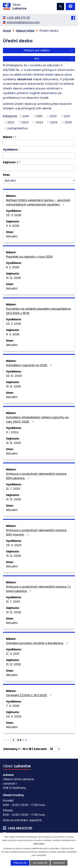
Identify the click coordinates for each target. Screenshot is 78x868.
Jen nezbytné (40, 863)
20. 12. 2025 (14, 376)
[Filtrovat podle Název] (39, 143)
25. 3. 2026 (14, 215)
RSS (54, 59)
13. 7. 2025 (13, 489)
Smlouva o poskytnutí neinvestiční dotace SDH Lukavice (36, 476)
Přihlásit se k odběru (49, 50)
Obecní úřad (25, 31)
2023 (25, 122)
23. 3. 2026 (13, 324)
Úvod (7, 31)
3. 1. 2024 (12, 432)
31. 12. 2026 (13, 278)
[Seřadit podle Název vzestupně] (16, 136)
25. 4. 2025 (14, 545)
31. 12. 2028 (13, 499)
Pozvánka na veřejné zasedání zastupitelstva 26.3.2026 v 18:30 (38, 311)
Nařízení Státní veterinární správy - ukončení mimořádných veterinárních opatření (38, 202)
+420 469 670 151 (18, 18)
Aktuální (12, 236)
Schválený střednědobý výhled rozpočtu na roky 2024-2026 (37, 419)
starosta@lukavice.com (23, 22)
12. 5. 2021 (13, 654)
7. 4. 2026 (13, 706)
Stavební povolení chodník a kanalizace (38, 643)
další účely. (39, 844)
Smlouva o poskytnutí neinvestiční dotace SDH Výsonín (36, 532)
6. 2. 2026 (13, 267)
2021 (67, 116)
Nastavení (59, 863)
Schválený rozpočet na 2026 (29, 365)
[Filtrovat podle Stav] (39, 180)
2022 (11, 122)
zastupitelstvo (17, 128)
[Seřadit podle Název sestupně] (16, 138)
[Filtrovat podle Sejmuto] (39, 168)
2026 (68, 122)
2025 (54, 122)
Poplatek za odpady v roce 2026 (29, 257)
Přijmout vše (20, 863)
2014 (26, 116)
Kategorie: (10, 116)
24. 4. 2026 (14, 716)
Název (9, 137)
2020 (53, 116)
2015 (39, 116)
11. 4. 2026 (13, 226)
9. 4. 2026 (13, 334)
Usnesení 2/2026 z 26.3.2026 (29, 695)
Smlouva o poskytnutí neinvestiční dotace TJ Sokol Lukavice (38, 589)
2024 (39, 122)
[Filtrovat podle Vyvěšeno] (39, 156)
